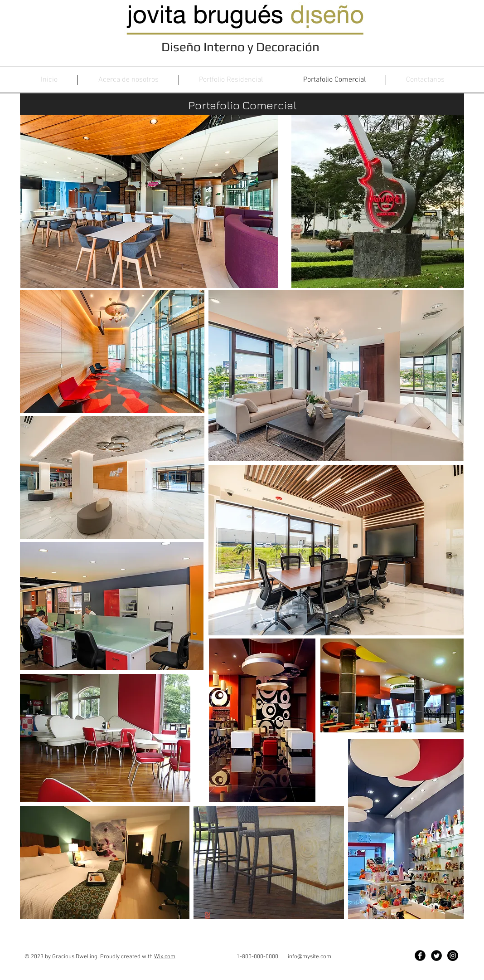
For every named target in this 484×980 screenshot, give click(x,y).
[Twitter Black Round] (436, 956)
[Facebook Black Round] (420, 956)
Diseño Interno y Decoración (242, 47)
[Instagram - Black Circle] (453, 956)
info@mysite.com (310, 957)
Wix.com (165, 957)
